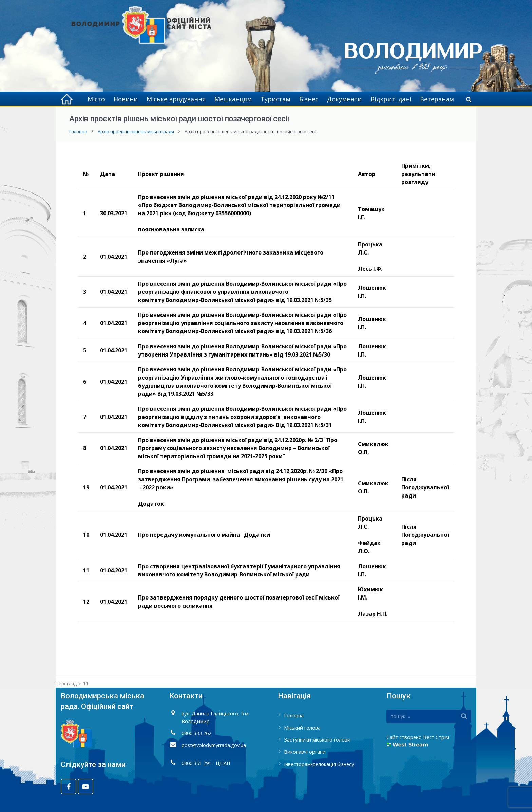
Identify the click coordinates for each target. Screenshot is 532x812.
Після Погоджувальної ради (425, 487)
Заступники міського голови (317, 740)
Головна (78, 131)
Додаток (151, 504)
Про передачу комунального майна (189, 535)
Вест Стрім (436, 737)
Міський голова (302, 728)
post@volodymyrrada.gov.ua (214, 745)
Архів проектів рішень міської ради (136, 131)
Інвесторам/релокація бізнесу (319, 764)
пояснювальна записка (171, 229)
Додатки (257, 535)
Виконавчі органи (305, 752)
